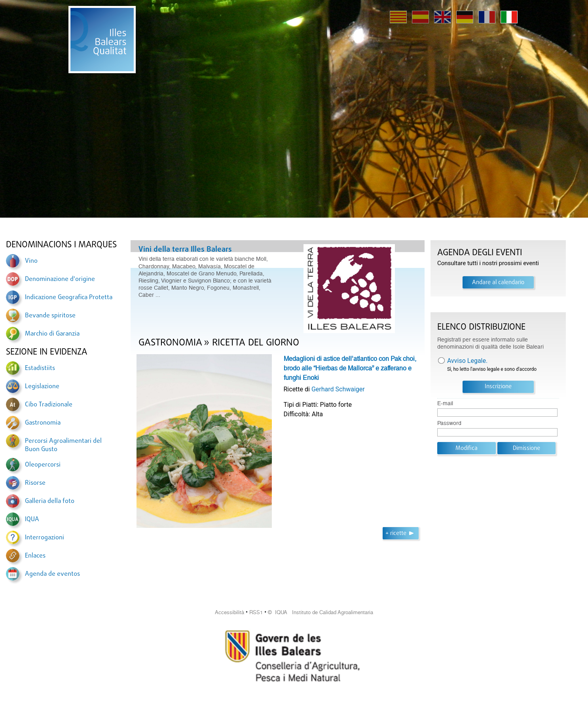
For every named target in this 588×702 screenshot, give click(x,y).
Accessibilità (230, 612)
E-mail (445, 403)
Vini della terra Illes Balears (185, 250)
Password (449, 423)
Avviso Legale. (467, 361)
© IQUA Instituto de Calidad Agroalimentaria (321, 612)
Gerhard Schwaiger (338, 389)
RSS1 (256, 612)
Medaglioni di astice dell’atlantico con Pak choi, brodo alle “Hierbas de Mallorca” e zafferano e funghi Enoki (350, 368)
